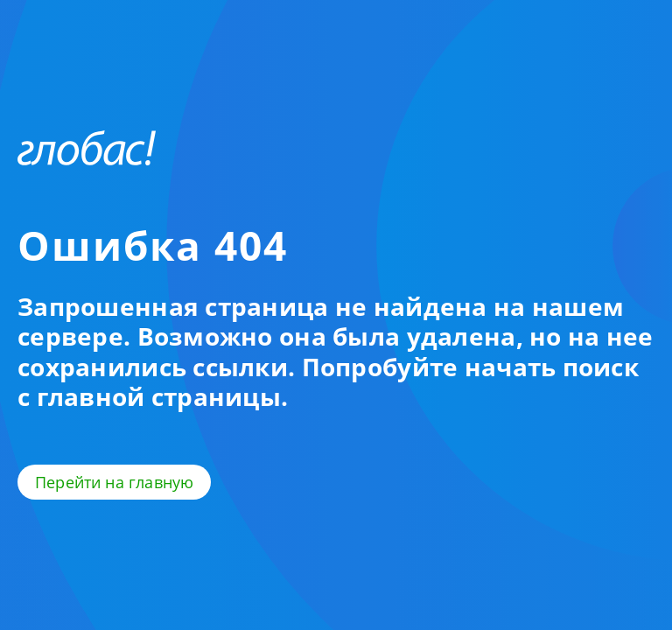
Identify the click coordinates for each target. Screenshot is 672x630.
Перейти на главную (114, 482)
